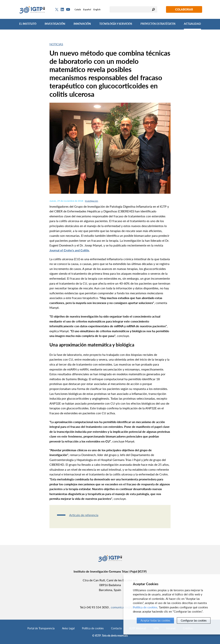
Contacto (116, 628)
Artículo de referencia (84, 515)
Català (78, 9)
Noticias (56, 44)
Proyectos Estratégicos (158, 24)
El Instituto (28, 24)
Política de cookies (93, 628)
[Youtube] (68, 9)
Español (87, 9)
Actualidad (192, 24)
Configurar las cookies (194, 620)
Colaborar (184, 9)
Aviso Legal (68, 628)
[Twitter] (57, 10)
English (97, 9)
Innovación (82, 24)
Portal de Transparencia (41, 628)
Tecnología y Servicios (116, 24)
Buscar (153, 9)
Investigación (55, 24)
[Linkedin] (62, 10)
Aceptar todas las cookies (155, 620)
